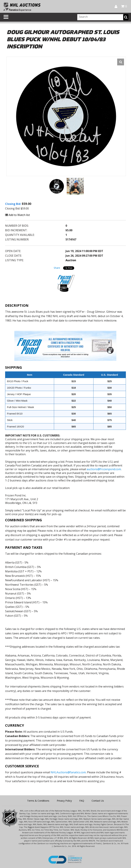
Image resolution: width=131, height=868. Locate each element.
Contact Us (98, 801)
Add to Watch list (17, 215)
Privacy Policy (64, 801)
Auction (71, 260)
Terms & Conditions (38, 801)
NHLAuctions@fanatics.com (68, 772)
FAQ (82, 801)
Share (57, 268)
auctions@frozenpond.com (104, 469)
